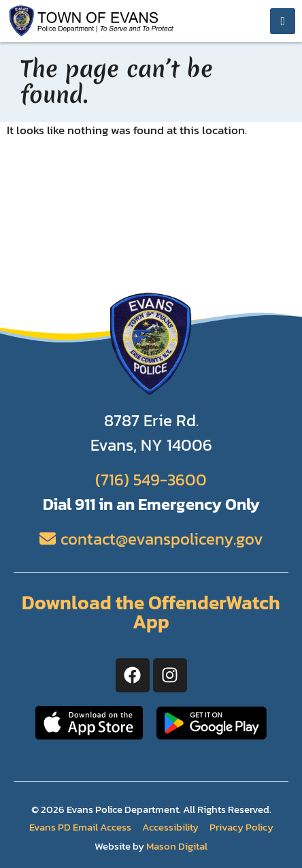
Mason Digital (177, 846)
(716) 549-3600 (151, 480)
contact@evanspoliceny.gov (162, 539)
